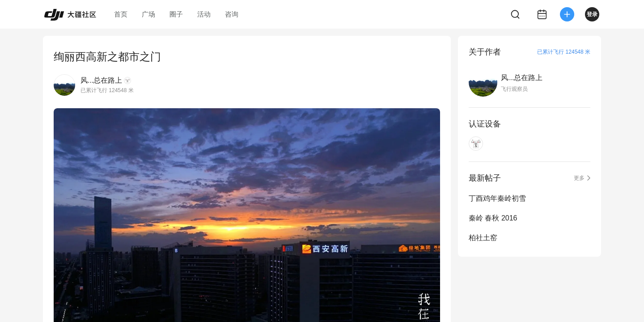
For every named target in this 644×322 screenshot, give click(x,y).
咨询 (232, 14)
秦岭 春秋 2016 (493, 218)
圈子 (176, 14)
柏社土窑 (483, 238)
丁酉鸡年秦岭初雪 (497, 198)
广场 (148, 14)
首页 (121, 14)
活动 (204, 14)
